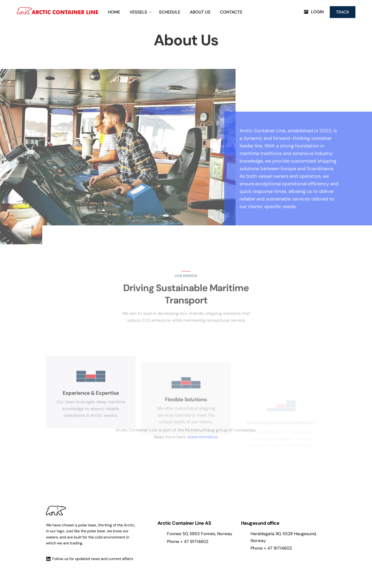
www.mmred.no (203, 423)
